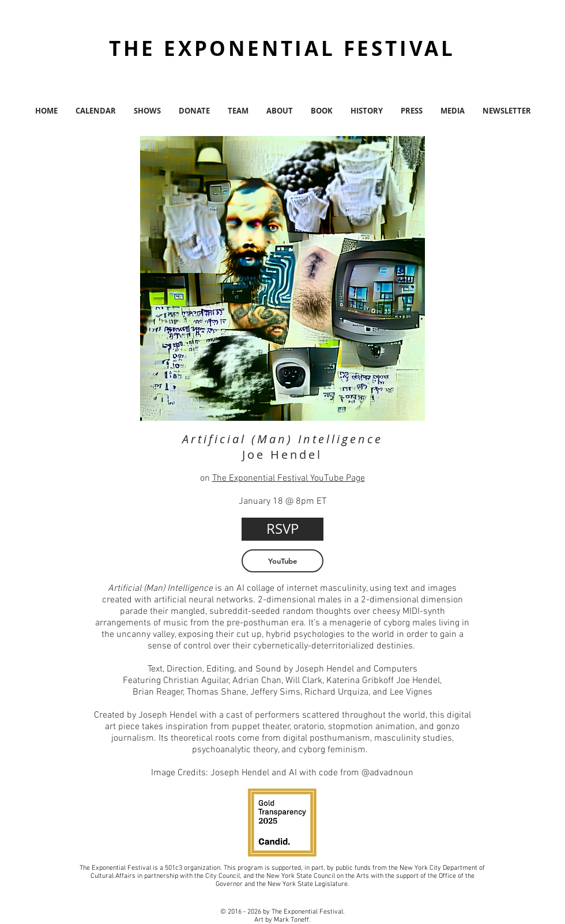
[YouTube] (282, 561)
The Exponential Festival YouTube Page (289, 478)
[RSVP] (282, 529)
